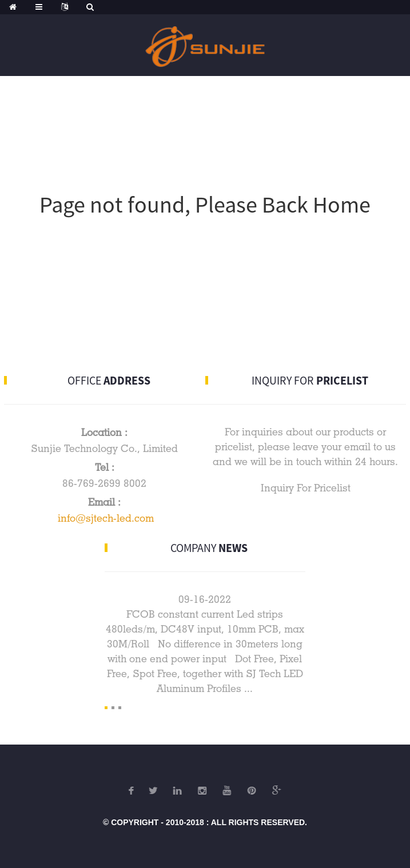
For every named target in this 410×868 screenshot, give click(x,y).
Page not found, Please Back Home (205, 205)
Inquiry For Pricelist (306, 488)
